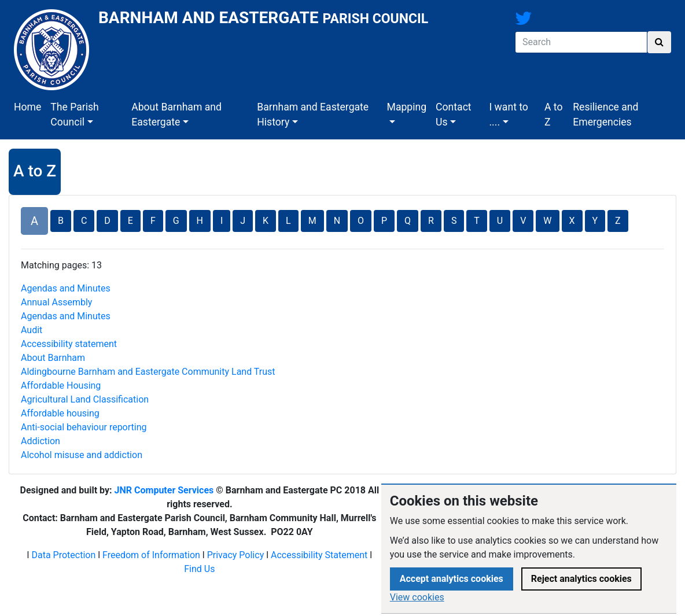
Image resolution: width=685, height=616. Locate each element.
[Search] (581, 42)
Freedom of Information (151, 555)
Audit (32, 330)
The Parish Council (74, 115)
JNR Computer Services (164, 490)
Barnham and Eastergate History (313, 115)
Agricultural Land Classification (85, 399)
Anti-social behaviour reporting (84, 427)
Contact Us (454, 115)
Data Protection (63, 555)
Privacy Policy (236, 555)
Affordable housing (60, 413)
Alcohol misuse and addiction (82, 455)
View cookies (417, 597)
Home (27, 107)
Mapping (407, 107)
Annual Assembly (56, 302)
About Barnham (53, 358)
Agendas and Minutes (66, 288)
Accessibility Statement (319, 555)
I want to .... (508, 115)
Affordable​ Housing (61, 386)
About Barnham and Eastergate (176, 115)
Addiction (40, 441)
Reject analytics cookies (581, 579)
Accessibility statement (69, 344)
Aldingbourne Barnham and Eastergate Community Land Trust (148, 372)
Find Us (199, 569)
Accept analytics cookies (452, 579)
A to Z (553, 115)
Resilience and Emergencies (605, 115)
